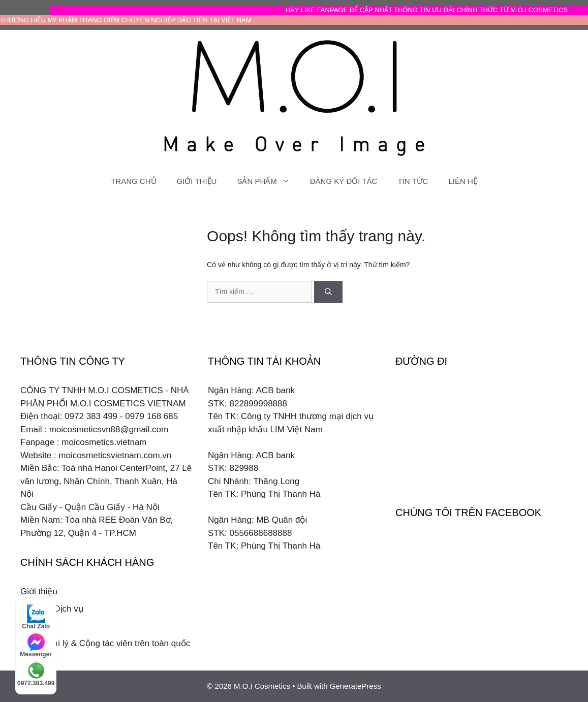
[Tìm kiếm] (328, 292)
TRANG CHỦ (133, 181)
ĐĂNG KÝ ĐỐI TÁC (344, 181)
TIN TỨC (413, 181)
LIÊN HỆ (462, 181)
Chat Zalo (36, 617)
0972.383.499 (36, 674)
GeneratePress (355, 686)
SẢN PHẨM (268, 181)
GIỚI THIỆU (197, 181)
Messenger (36, 646)
